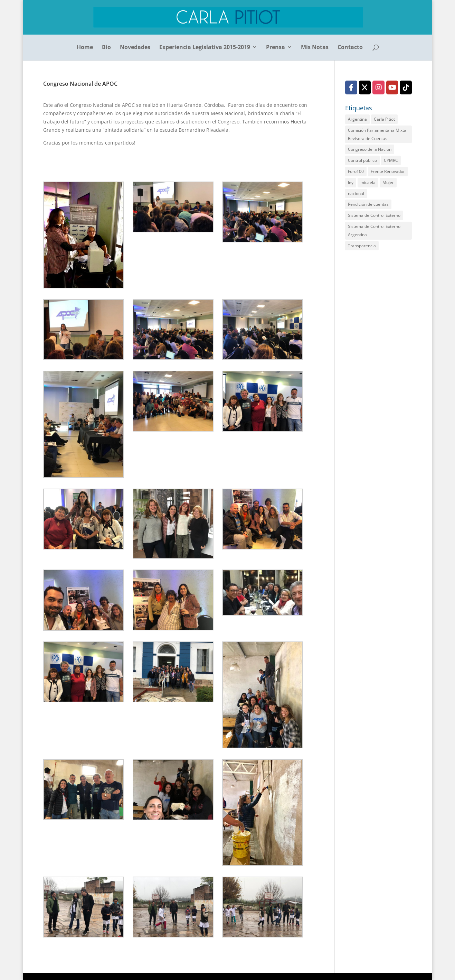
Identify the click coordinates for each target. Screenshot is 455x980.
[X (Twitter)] (365, 87)
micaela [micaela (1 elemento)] (368, 182)
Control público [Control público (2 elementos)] (362, 160)
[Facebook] (351, 87)
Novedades (135, 48)
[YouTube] (392, 87)
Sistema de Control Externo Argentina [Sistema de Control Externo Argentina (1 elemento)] (374, 230)
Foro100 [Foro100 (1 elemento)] (356, 171)
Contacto (350, 48)
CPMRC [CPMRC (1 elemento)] (391, 160)
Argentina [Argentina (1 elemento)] (357, 119)
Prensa (276, 48)
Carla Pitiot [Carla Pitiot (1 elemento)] (384, 119)
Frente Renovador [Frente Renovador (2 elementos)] (388, 171)
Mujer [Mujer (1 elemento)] (388, 182)
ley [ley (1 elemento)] (351, 182)
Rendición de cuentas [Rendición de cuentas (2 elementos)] (368, 204)
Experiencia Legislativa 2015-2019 (205, 48)
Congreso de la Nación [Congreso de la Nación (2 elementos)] (370, 149)
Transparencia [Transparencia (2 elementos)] (362, 246)
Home (85, 48)
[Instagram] (378, 87)
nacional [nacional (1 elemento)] (356, 193)
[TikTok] (406, 87)
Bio (106, 48)
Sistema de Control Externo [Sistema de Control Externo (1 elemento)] (374, 215)
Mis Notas (315, 48)
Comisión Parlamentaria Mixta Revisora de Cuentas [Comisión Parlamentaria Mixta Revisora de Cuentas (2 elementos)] (377, 134)
